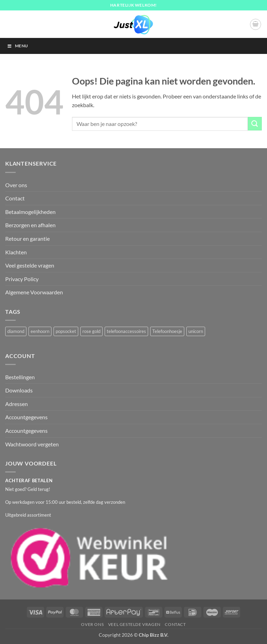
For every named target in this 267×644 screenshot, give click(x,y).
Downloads (19, 390)
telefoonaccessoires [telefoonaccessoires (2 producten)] (126, 331)
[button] (256, 24)
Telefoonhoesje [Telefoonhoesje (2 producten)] (167, 331)
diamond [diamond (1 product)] (16, 331)
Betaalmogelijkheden (30, 212)
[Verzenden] (255, 124)
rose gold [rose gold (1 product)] (91, 331)
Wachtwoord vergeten (32, 444)
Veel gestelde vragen (30, 265)
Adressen (17, 404)
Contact (15, 198)
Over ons (16, 185)
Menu (17, 46)
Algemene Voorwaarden (34, 292)
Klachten (16, 252)
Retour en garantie (27, 238)
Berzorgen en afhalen (30, 225)
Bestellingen (20, 377)
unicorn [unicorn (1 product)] (196, 331)
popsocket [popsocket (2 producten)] (66, 331)
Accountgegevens (26, 417)
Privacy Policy (22, 279)
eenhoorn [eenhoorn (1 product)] (40, 331)
